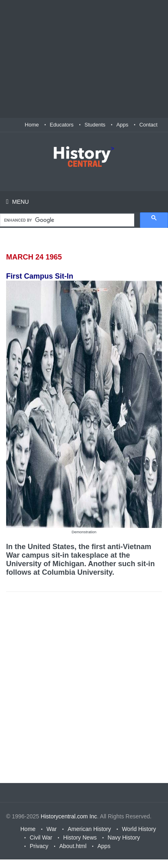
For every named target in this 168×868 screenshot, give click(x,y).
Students (95, 125)
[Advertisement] (84, 59)
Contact (148, 125)
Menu (20, 202)
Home (32, 125)
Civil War (41, 837)
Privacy (39, 846)
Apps (122, 125)
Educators (62, 125)
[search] (66, 220)
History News (80, 837)
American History (89, 829)
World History (139, 829)
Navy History (124, 837)
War (51, 829)
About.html (73, 846)
